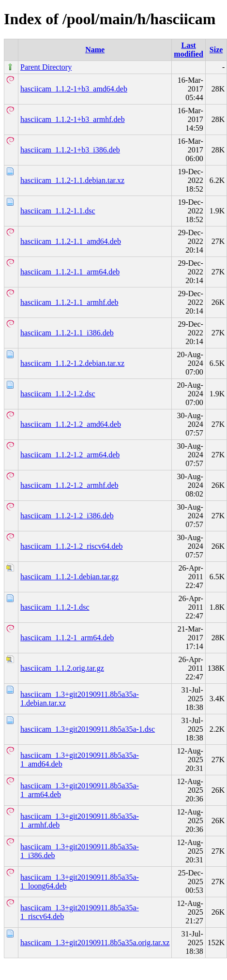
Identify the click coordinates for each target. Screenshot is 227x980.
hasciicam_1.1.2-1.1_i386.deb (67, 333)
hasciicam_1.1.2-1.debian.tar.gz (69, 577)
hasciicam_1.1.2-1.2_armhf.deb (69, 485)
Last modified (188, 50)
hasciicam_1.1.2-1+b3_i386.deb (70, 150)
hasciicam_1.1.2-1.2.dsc (58, 394)
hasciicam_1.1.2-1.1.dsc (58, 211)
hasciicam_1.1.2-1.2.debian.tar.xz (72, 363)
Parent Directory (46, 67)
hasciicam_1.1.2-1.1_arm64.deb (70, 272)
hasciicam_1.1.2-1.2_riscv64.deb (72, 546)
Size (216, 50)
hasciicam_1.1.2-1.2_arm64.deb (70, 455)
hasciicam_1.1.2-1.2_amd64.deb (71, 424)
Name (95, 50)
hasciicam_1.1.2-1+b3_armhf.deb (73, 119)
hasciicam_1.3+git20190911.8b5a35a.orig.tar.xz (95, 942)
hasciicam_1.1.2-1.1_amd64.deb (71, 241)
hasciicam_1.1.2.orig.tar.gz (62, 668)
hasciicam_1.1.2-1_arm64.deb (67, 638)
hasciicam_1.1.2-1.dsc (55, 607)
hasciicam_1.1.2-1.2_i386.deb (67, 516)
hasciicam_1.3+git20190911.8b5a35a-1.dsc (88, 729)
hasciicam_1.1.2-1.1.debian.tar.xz (72, 180)
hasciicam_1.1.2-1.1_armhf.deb (69, 302)
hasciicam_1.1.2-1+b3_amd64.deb (74, 89)
